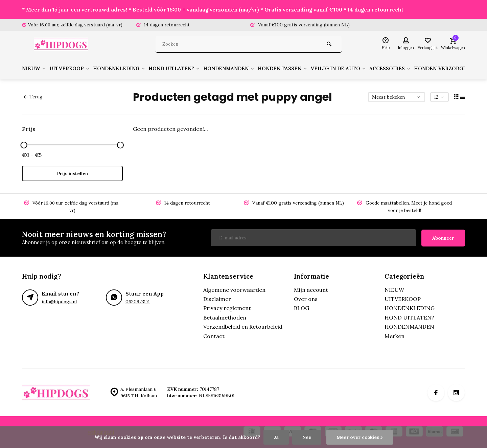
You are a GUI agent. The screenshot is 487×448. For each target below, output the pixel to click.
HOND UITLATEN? (186, 69)
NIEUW (35, 69)
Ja (275, 437)
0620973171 (138, 301)
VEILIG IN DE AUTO (361, 69)
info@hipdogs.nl (59, 301)
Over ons (306, 299)
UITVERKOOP (73, 69)
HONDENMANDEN (244, 69)
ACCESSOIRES (416, 69)
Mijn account (311, 289)
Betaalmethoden (225, 317)
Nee (306, 437)
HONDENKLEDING (127, 69)
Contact (214, 335)
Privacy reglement (227, 308)
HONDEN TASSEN (302, 69)
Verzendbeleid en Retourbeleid (243, 326)
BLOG (302, 308)
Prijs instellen (72, 173)
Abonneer (443, 238)
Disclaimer (217, 299)
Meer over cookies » (360, 437)
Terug (33, 97)
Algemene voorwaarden (234, 289)
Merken (395, 335)
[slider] (24, 145)
